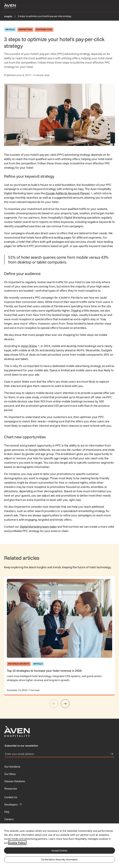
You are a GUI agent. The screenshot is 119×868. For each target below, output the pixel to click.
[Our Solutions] (12, 767)
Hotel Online (30, 346)
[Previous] (54, 704)
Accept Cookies (59, 851)
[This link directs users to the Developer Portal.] (13, 804)
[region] (59, 846)
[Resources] (11, 788)
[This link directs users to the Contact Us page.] (11, 797)
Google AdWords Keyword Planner (69, 193)
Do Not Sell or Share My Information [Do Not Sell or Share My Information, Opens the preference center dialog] (59, 860)
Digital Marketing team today (38, 527)
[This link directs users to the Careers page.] (9, 819)
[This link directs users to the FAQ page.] (7, 812)
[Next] (65, 704)
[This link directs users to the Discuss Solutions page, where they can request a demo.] (15, 781)
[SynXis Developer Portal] (10, 774)
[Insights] (8, 16)
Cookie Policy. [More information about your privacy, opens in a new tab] (17, 843)
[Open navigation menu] (111, 6)
